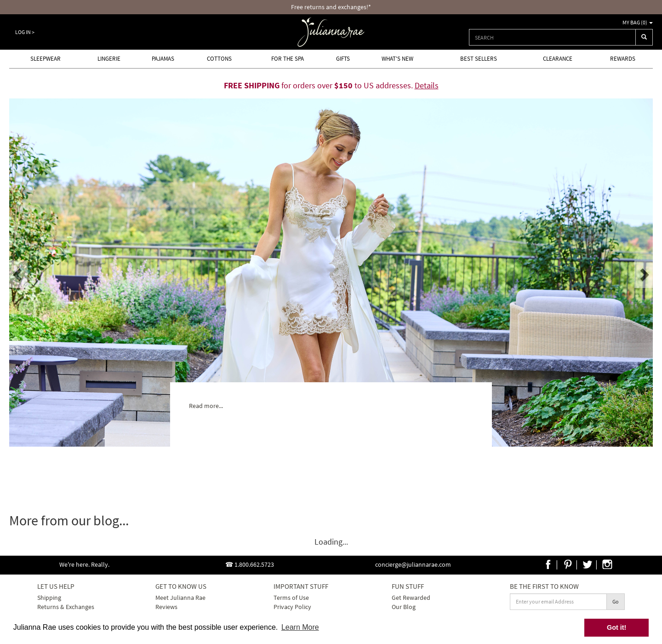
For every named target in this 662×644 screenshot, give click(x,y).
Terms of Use (291, 598)
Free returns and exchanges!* (331, 7)
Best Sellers (479, 59)
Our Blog (404, 607)
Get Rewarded (411, 598)
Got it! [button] (616, 627)
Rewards (623, 59)
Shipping (49, 598)
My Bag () (638, 22)
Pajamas (163, 59)
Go (616, 601)
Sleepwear (46, 59)
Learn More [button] (300, 627)
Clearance (558, 59)
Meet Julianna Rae (180, 598)
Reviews (166, 607)
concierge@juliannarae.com (413, 564)
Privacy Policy (292, 607)
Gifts (343, 59)
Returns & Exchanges (66, 607)
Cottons (219, 59)
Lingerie (109, 59)
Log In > (25, 32)
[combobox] (552, 37)
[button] (18, 274)
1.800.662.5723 (254, 564)
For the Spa (288, 59)
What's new (397, 59)
